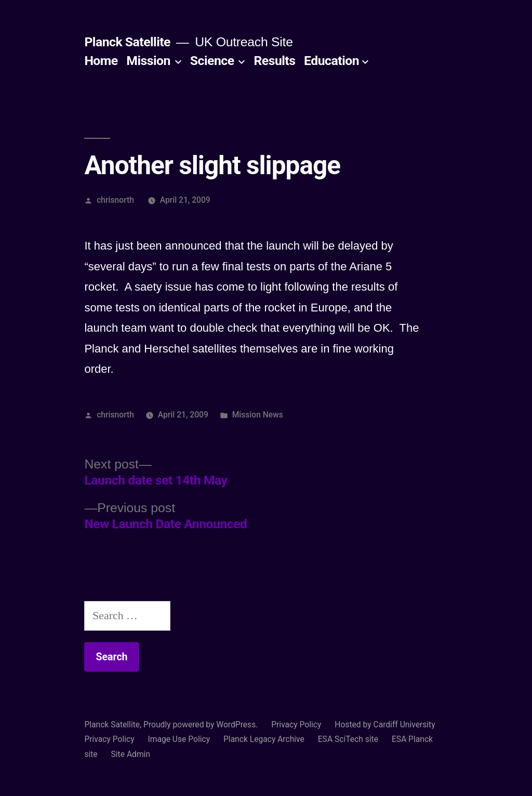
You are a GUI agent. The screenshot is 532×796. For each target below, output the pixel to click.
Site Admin (131, 754)
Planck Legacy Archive (264, 739)
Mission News (258, 415)
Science (212, 61)
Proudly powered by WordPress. (202, 725)
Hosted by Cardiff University (385, 725)
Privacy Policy (296, 725)
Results (274, 61)
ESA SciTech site (348, 739)
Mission (148, 61)
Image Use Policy (179, 739)
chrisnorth (115, 200)
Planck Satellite (127, 42)
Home (101, 61)
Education (331, 61)
